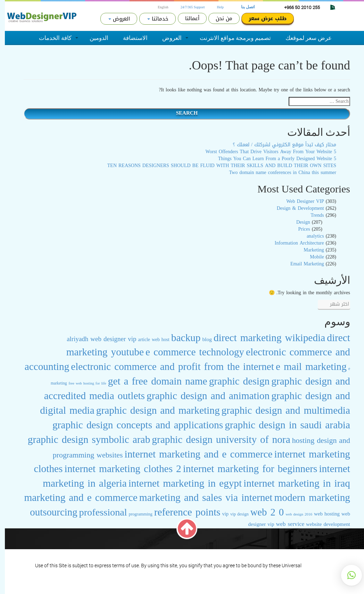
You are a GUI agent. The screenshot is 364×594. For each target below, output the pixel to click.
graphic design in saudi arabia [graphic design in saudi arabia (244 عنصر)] (283, 425)
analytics (311, 236)
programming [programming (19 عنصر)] (136, 514)
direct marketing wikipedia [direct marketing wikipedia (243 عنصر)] (264, 338)
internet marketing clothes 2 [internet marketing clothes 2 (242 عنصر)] (118, 469)
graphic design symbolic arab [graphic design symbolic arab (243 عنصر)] (84, 439)
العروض (167, 38)
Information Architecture (295, 243)
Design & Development (296, 208)
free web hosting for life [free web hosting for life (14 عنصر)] (82, 383)
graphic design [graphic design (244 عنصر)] (235, 381)
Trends (312, 215)
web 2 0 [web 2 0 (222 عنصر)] (262, 512)
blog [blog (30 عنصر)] (202, 339)
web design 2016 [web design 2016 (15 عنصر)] (294, 514)
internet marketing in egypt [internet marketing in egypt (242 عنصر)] (180, 483)
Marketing (309, 250)
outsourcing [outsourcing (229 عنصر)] (49, 512)
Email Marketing (302, 264)
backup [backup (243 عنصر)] (181, 338)
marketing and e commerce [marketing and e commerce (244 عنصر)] (76, 497)
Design (298, 222)
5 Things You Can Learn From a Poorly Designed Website (272, 159)
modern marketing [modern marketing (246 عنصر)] (308, 497)
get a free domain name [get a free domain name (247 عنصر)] (153, 381)
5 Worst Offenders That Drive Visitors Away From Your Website (266, 152)
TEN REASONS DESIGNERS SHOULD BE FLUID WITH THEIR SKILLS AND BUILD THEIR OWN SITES (217, 166)
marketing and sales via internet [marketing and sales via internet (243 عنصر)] (201, 497)
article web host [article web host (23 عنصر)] (149, 339)
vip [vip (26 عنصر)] (220, 514)
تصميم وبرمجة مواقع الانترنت (230, 38)
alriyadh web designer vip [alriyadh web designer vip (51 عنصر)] (97, 339)
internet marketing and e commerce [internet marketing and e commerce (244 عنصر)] (194, 454)
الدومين (94, 38)
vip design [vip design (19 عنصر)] (235, 514)
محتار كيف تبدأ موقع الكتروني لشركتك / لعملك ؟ (280, 145)
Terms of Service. (316, 565)
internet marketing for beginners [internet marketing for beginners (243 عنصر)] (245, 469)
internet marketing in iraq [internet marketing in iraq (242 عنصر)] (292, 483)
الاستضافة (130, 38)
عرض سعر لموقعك (304, 38)
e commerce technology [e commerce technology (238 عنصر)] (190, 352)
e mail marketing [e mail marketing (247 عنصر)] (306, 366)
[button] (347, 575)
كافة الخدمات (50, 38)
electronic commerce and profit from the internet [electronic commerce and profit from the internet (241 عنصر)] (168, 367)
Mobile (312, 257)
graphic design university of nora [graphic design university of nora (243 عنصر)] (216, 439)
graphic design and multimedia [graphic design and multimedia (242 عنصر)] (281, 410)
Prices (299, 229)
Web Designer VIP (300, 201)
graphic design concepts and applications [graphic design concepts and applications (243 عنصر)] (133, 425)
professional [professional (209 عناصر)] (98, 512)
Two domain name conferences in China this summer (278, 172)
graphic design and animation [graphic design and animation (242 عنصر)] (203, 396)
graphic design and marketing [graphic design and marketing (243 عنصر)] (153, 410)
